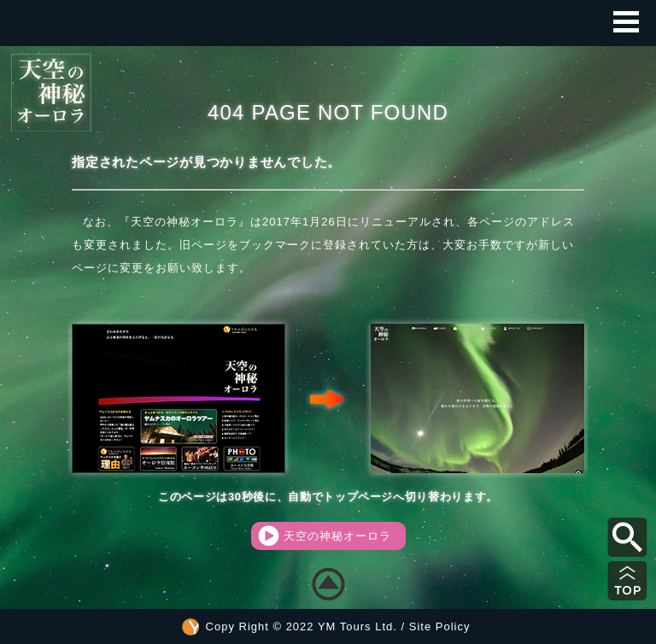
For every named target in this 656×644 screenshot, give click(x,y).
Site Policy (440, 626)
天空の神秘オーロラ (325, 536)
